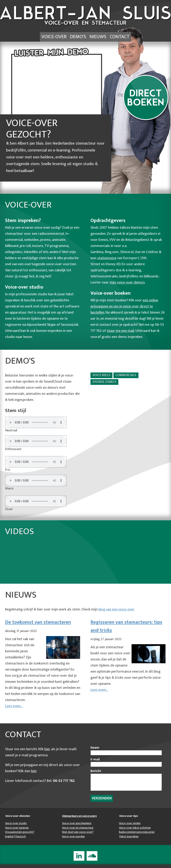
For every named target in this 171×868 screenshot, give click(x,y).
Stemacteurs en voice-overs (79, 820)
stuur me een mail (120, 331)
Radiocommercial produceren (137, 836)
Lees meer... (14, 707)
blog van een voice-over (116, 610)
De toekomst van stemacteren (38, 623)
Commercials (126, 376)
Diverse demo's (104, 383)
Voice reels (101, 376)
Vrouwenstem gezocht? (20, 836)
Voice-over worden (73, 840)
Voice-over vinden (130, 827)
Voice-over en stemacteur (78, 831)
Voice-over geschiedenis (77, 827)
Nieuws (99, 37)
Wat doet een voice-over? (78, 836)
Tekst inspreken (129, 840)
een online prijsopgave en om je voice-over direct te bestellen (124, 307)
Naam (95, 748)
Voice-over (51, 37)
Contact (123, 37)
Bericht (96, 772)
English (9, 840)
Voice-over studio (16, 827)
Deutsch (21, 840)
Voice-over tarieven (17, 831)
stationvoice (107, 259)
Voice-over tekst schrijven (135, 831)
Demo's (78, 37)
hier (47, 750)
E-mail (95, 760)
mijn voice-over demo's (127, 283)
